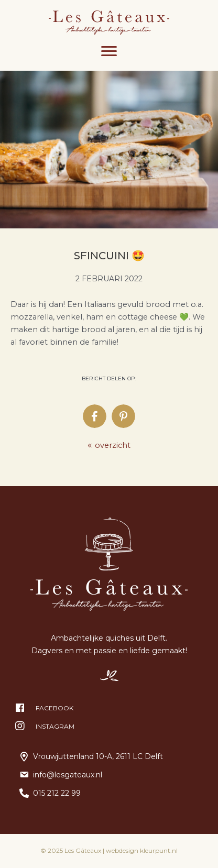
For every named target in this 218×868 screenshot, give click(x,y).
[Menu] (109, 51)
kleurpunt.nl (159, 850)
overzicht (109, 445)
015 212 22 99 (57, 793)
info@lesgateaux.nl (68, 775)
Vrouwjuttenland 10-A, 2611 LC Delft (98, 756)
